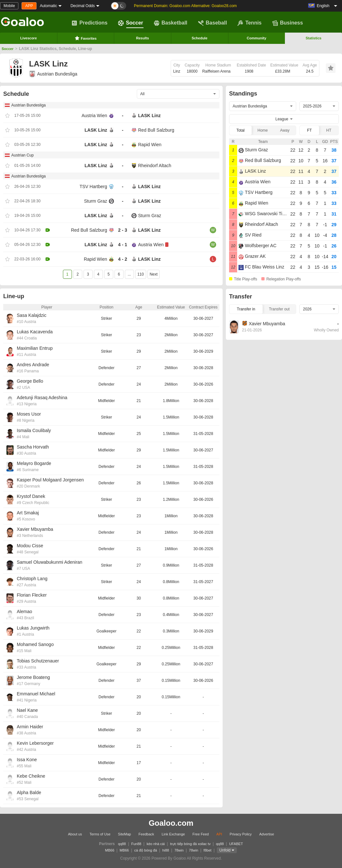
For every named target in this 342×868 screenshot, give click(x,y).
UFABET (236, 844)
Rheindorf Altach (155, 166)
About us (75, 834)
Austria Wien (94, 116)
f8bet (207, 850)
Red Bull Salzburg (156, 130)
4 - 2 (123, 259)
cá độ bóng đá (146, 850)
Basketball (171, 23)
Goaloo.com (171, 823)
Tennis (249, 23)
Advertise (267, 834)
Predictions (90, 23)
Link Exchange (173, 834)
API (219, 834)
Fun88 (136, 844)
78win (179, 850)
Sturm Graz (96, 201)
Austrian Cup (22, 155)
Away (285, 130)
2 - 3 (123, 230)
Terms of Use (100, 834)
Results (143, 38)
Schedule (200, 38)
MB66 (110, 850)
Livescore (29, 38)
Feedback (146, 834)
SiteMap (125, 834)
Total (241, 130)
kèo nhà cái (156, 844)
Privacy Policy (241, 834)
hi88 (166, 850)
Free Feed (201, 834)
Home (263, 130)
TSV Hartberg (93, 187)
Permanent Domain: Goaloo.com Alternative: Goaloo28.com (185, 6)
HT (329, 130)
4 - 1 (123, 245)
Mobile (9, 6)
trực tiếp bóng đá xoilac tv (190, 844)
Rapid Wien (150, 145)
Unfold (225, 850)
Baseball (213, 23)
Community (257, 38)
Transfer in (246, 309)
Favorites (86, 38)
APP (29, 6)
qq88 (122, 844)
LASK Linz (149, 116)
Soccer (131, 23)
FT (310, 130)
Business (288, 23)
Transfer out (279, 309)
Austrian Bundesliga (53, 74)
